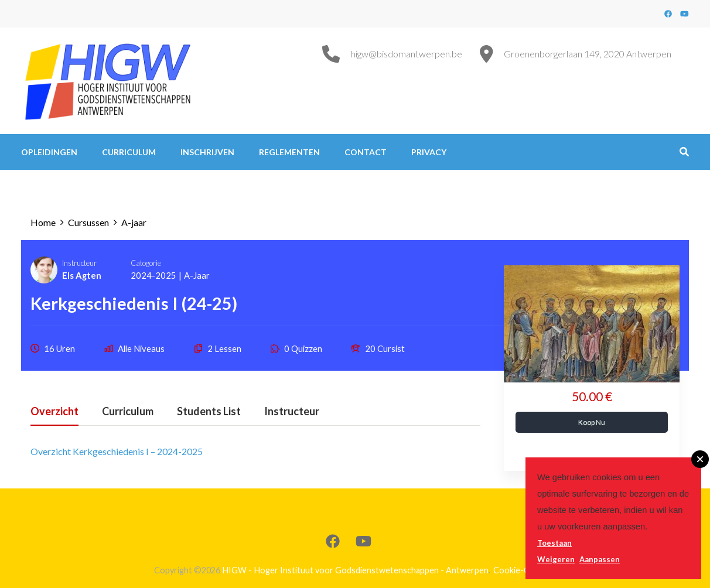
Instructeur (79, 263)
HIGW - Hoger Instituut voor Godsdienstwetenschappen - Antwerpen (355, 570)
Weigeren (556, 559)
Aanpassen (600, 559)
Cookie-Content (525, 570)
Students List (209, 412)
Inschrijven (207, 152)
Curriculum (129, 152)
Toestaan (554, 543)
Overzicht (54, 412)
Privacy (429, 152)
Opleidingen (49, 152)
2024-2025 (153, 275)
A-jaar (197, 275)
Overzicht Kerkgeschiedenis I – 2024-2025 (117, 451)
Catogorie (146, 263)
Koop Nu (592, 422)
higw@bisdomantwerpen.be (407, 54)
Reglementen (289, 152)
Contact (366, 152)
